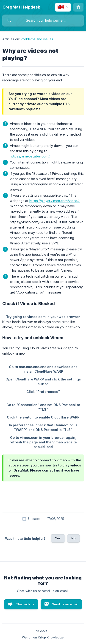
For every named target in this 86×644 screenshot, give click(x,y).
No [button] (73, 538)
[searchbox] (43, 21)
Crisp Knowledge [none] (51, 637)
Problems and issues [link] (37, 39)
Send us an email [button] (65, 604)
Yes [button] (58, 538)
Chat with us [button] (25, 604)
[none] (21, 7)
